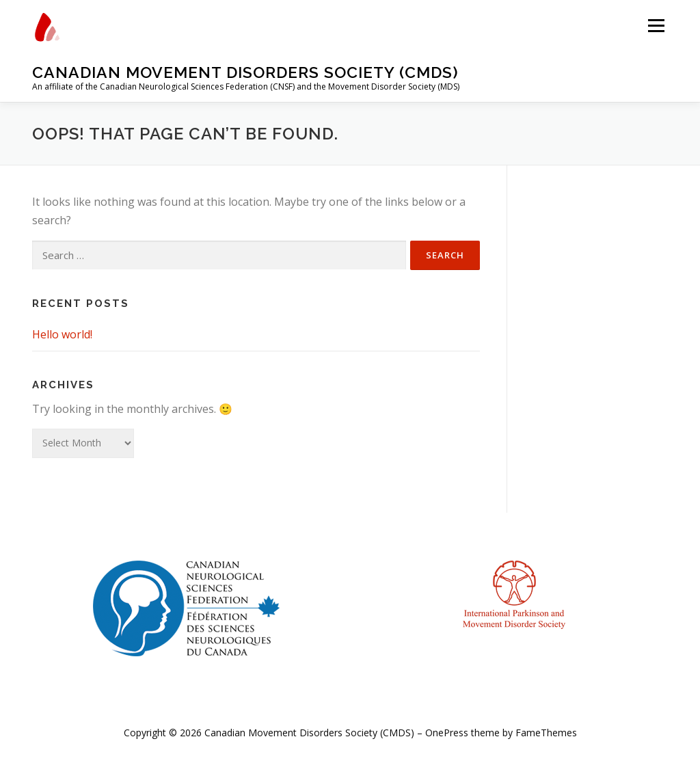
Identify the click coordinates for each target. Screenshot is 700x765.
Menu (656, 25)
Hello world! (62, 334)
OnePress (447, 733)
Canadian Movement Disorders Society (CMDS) (245, 72)
